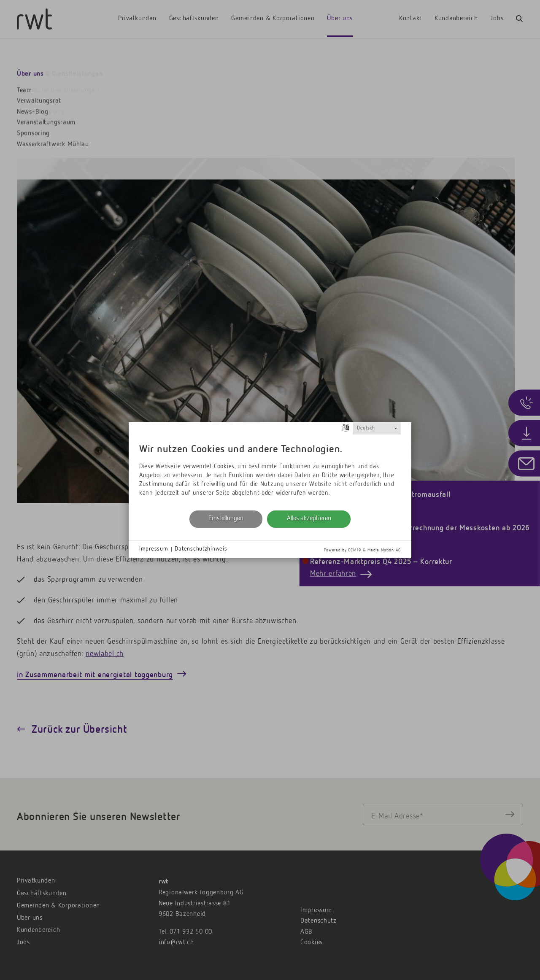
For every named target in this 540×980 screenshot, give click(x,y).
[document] (270, 472)
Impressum (154, 549)
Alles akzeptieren (309, 518)
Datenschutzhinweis (201, 549)
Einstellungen (226, 518)
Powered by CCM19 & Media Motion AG (362, 550)
